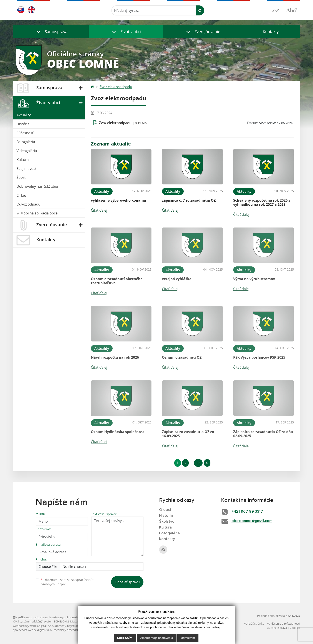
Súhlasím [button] (125, 638)
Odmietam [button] (188, 638)
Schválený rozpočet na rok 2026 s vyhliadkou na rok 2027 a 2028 (262, 202)
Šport (21, 177)
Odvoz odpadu (28, 204)
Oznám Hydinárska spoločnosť (117, 432)
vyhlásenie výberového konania (118, 200)
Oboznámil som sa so (68, 582)
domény (61, 626)
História (23, 124)
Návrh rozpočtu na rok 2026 (115, 357)
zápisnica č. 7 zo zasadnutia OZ (189, 200)
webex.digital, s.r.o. (42, 626)
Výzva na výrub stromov (254, 279)
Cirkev (22, 195)
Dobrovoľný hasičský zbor (38, 186)
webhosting (21, 626)
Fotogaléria (26, 142)
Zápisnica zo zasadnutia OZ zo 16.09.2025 (188, 434)
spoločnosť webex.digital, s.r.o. (33, 630)
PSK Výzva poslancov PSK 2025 (259, 357)
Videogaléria (27, 151)
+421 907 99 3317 (247, 512)
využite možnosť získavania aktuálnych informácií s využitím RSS (56, 617)
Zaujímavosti (27, 169)
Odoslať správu (127, 582)
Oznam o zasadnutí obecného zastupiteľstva (117, 281)
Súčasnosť (25, 133)
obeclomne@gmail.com (252, 521)
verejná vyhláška (177, 279)
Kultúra (23, 160)
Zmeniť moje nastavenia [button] (157, 638)
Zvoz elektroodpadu (116, 87)
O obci (165, 510)
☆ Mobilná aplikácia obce (37, 213)
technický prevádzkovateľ (70, 630)
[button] (51, 32)
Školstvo (167, 522)
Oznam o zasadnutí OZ (182, 357)
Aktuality (24, 115)
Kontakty (271, 32)
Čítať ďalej (99, 210)
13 (198, 463)
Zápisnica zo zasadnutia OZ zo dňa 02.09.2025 (263, 434)
